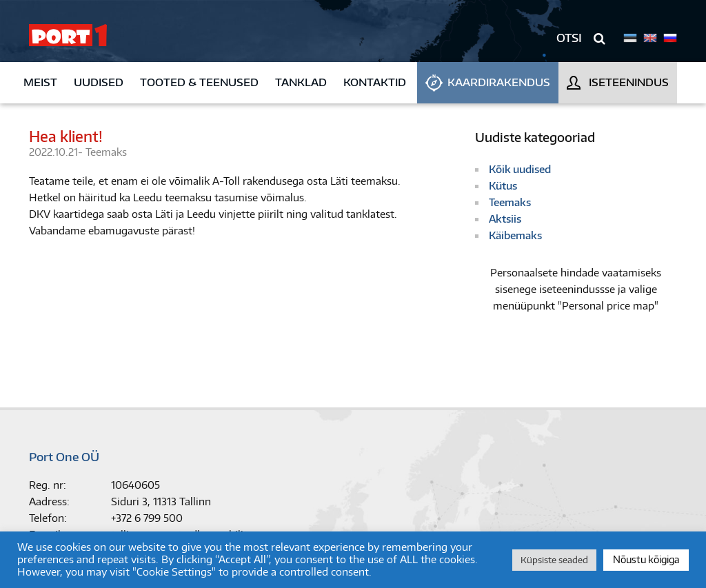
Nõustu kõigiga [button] (646, 559)
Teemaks (106, 152)
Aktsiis (505, 219)
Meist (40, 82)
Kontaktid (375, 82)
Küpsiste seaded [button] (554, 560)
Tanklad (301, 82)
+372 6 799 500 (147, 518)
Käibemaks (515, 235)
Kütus (503, 186)
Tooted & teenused (199, 82)
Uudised (99, 82)
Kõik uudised (520, 169)
